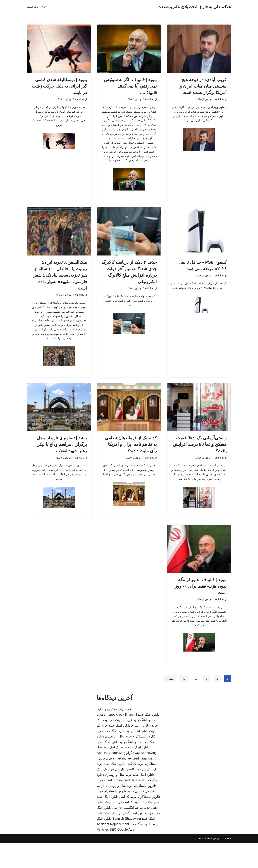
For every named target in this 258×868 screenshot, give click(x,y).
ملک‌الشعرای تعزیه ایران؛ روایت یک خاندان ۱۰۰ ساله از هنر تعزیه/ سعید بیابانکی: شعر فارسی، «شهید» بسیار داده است (60, 286)
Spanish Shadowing (111, 778)
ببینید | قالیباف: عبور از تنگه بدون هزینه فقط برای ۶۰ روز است (201, 608)
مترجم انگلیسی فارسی (131, 794)
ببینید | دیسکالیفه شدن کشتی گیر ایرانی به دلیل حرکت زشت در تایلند (59, 86)
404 (45, 7)
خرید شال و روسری (144, 751)
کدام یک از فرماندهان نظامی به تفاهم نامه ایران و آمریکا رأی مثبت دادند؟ (131, 460)
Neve (228, 863)
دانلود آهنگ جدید (119, 751)
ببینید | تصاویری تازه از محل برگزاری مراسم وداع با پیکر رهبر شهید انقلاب (62, 460)
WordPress (205, 863)
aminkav (219, 100)
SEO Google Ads (122, 855)
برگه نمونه (33, 7)
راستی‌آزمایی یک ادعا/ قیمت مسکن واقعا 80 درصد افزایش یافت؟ (200, 460)
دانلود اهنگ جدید (149, 740)
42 (183, 704)
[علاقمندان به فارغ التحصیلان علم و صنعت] (194, 7)
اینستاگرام (133, 778)
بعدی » (169, 704)
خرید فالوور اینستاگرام (119, 816)
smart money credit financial (117, 740)
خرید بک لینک (124, 745)
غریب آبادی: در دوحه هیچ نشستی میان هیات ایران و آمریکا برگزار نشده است (203, 86)
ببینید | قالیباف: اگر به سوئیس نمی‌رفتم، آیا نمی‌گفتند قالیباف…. (130, 86)
